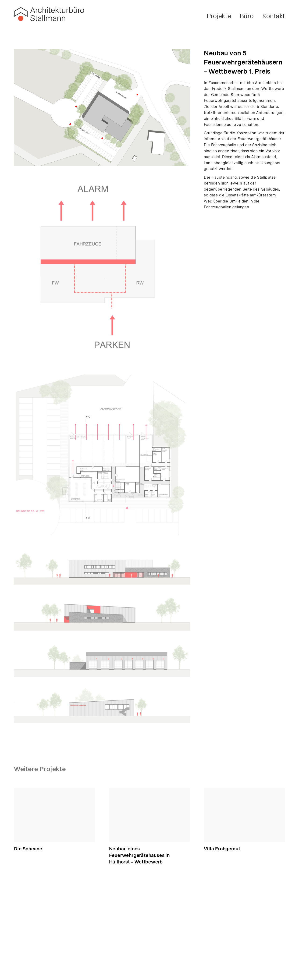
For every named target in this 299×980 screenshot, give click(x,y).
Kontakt (274, 16)
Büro (247, 16)
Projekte (219, 16)
